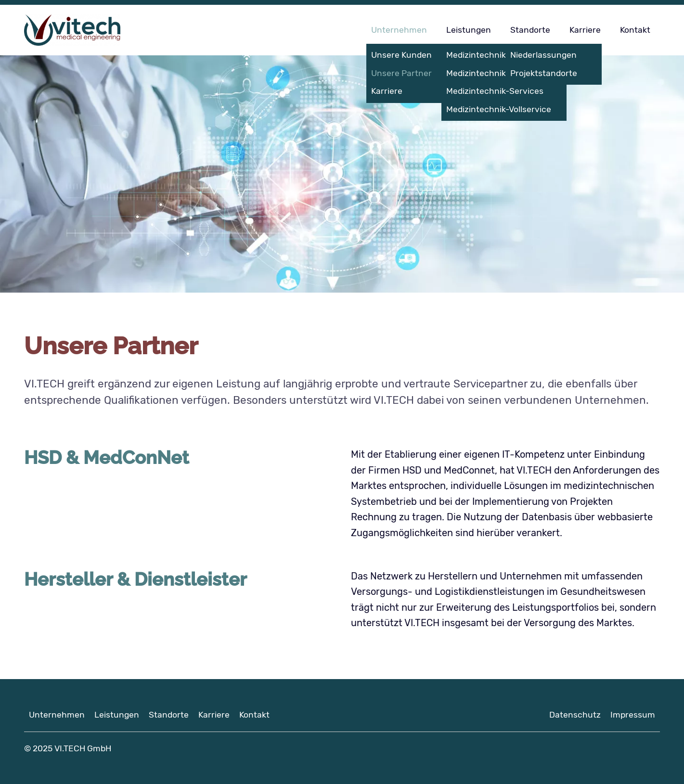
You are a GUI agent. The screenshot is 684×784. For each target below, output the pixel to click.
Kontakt (635, 30)
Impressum (633, 715)
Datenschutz (575, 715)
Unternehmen (399, 30)
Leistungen (469, 30)
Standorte (530, 30)
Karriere (585, 30)
